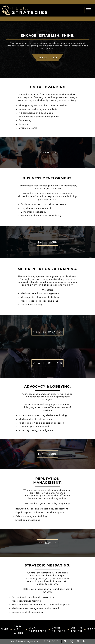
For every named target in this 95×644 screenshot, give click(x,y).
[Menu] (89, 10)
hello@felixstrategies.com (24, 641)
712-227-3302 (51, 641)
